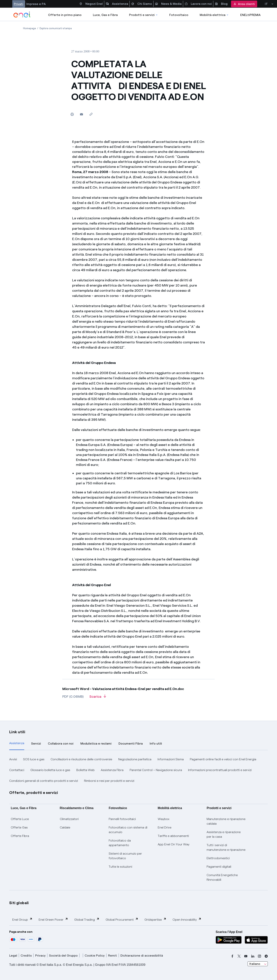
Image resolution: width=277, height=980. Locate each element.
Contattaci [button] (17, 770)
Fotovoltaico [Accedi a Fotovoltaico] (179, 15)
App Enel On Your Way (174, 844)
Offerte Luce (20, 819)
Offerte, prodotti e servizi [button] (34, 793)
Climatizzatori (69, 819)
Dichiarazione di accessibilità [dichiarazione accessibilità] (142, 956)
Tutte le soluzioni (120, 867)
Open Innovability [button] (187, 919)
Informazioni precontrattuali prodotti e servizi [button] (220, 770)
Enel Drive (165, 827)
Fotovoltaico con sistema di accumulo (128, 830)
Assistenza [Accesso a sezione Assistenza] (117, 4)
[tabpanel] (138, 770)
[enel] (22, 14)
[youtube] (246, 956)
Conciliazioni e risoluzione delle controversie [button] (81, 759)
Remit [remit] (113, 956)
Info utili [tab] (156, 743)
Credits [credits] (26, 956)
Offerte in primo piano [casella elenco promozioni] (65, 15)
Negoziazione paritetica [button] (135, 759)
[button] (81, 114)
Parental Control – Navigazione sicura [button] (156, 770)
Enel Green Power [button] (53, 919)
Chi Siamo (142, 4)
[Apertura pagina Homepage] (30, 28)
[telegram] (266, 956)
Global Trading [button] (87, 919)
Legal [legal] (13, 956)
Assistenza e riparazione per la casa (224, 834)
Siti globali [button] (19, 903)
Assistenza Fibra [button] (112, 770)
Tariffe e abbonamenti (173, 836)
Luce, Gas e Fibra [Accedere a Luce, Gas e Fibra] (105, 15)
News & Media (168, 4)
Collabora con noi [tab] (61, 743)
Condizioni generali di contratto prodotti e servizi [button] (44, 781)
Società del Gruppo (63, 956)
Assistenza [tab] (17, 743)
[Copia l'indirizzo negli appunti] (91, 114)
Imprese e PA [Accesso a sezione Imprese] (36, 4)
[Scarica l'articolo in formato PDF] (98, 698)
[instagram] (259, 956)
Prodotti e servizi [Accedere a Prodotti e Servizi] (144, 15)
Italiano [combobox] (255, 964)
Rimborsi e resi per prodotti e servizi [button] (109, 781)
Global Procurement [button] (122, 919)
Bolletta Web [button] (86, 770)
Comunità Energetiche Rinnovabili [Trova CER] (222, 877)
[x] (239, 956)
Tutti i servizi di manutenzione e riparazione (226, 847)
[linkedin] (253, 956)
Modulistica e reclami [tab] (96, 743)
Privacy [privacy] (40, 956)
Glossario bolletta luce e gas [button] (50, 770)
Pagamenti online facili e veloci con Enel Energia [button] (223, 759)
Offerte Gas (19, 827)
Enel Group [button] (22, 919)
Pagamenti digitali (219, 867)
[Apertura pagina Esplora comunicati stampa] (56, 28)
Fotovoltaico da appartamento (120, 843)
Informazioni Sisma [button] (171, 759)
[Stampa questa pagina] (72, 114)
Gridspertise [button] (155, 919)
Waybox (164, 819)
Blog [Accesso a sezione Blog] (221, 4)
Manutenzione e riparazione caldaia (226, 821)
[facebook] (232, 956)
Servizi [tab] (36, 743)
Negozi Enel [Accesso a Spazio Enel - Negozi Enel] (91, 4)
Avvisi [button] (13, 759)
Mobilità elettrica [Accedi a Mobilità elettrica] (214, 15)
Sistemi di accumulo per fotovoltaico (125, 856)
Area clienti (244, 4)
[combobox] (258, 964)
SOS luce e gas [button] (34, 759)
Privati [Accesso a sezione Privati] (19, 4)
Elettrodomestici (218, 858)
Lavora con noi (198, 4)
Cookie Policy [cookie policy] (95, 956)
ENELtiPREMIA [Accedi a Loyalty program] (250, 15)
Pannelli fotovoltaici (122, 819)
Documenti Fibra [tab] (131, 743)
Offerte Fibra (20, 836)
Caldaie (65, 827)
